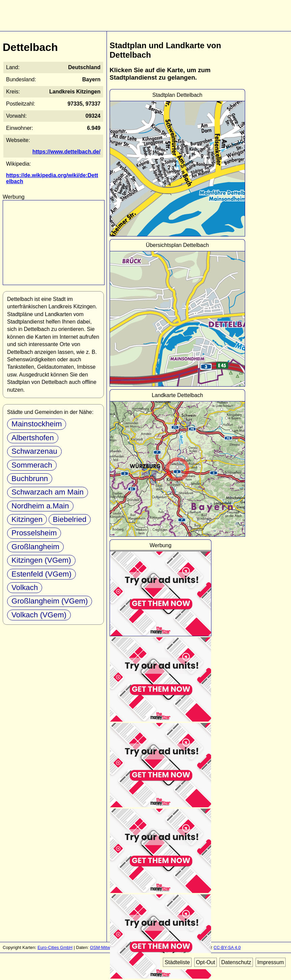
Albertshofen (33, 438)
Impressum (271, 962)
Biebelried (70, 519)
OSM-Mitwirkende (107, 947)
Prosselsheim (34, 533)
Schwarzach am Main (48, 492)
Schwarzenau (34, 451)
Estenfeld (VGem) (41, 574)
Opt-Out (206, 962)
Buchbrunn (30, 479)
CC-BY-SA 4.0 (227, 947)
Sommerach (32, 465)
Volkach (25, 587)
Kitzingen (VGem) (41, 560)
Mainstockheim (37, 424)
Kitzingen (27, 519)
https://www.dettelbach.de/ (66, 152)
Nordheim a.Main (40, 506)
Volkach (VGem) (39, 615)
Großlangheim (35, 547)
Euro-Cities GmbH (55, 947)
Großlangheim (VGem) (50, 601)
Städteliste (177, 962)
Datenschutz (236, 962)
